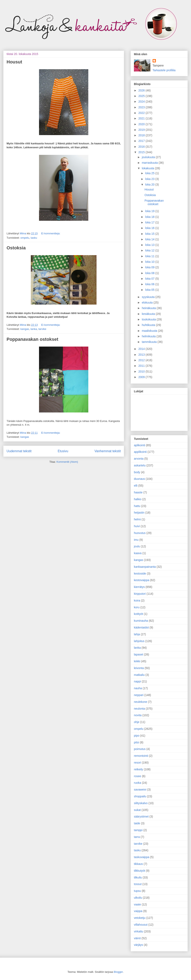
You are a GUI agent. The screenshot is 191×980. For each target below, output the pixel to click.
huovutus (140, 533)
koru (137, 607)
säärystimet (141, 816)
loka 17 (150, 222)
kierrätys (139, 587)
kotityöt (138, 614)
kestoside (140, 574)
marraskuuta (150, 163)
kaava (138, 553)
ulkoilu (138, 898)
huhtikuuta (149, 325)
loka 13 (150, 245)
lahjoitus (139, 641)
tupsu (137, 891)
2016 (142, 147)
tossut (138, 884)
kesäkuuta (149, 314)
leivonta (139, 668)
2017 (142, 141)
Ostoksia (16, 248)
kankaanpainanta (145, 567)
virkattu (139, 931)
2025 (142, 96)
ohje (137, 722)
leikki (137, 661)
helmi (137, 519)
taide (137, 823)
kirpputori (140, 594)
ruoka (137, 783)
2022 (142, 113)
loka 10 (150, 262)
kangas (25, 329)
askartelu (140, 465)
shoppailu (140, 796)
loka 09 (150, 267)
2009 (142, 377)
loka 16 (150, 228)
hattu (137, 506)
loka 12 (150, 250)
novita (138, 715)
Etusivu (63, 451)
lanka (34, 329)
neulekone (141, 702)
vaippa (138, 911)
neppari (139, 695)
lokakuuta (148, 168)
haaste (138, 492)
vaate (137, 904)
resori (137, 763)
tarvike (42, 329)
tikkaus (138, 864)
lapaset (139, 654)
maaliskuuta (150, 331)
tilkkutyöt (139, 871)
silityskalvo (141, 803)
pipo (137, 736)
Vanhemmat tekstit (108, 451)
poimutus (140, 749)
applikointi (140, 452)
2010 (142, 371)
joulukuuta (149, 157)
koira (137, 600)
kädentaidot (141, 627)
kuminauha (141, 621)
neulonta (139, 709)
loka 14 (150, 239)
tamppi (138, 830)
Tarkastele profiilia (164, 70)
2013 (142, 355)
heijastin (139, 513)
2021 (142, 118)
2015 (142, 152)
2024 (142, 102)
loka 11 (150, 256)
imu (136, 540)
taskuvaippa (142, 857)
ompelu (25, 238)
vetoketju (140, 918)
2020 (142, 124)
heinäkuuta (149, 308)
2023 (142, 107)
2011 (142, 366)
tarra (137, 837)
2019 (142, 130)
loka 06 (150, 284)
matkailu (139, 675)
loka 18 (150, 217)
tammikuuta (150, 342)
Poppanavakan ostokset (32, 339)
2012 (142, 360)
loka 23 (150, 179)
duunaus (139, 479)
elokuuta (148, 303)
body (137, 472)
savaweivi (140, 790)
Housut (14, 62)
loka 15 (150, 234)
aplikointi (139, 445)
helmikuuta (149, 336)
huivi (137, 526)
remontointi (141, 756)
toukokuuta (149, 319)
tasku (34, 238)
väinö (137, 938)
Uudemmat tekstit (19, 451)
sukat (137, 810)
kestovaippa (142, 580)
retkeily (138, 769)
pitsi (136, 742)
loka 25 (150, 173)
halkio (138, 499)
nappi (137, 681)
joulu (137, 546)
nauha (138, 688)
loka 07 (150, 279)
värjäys (138, 945)
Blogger (118, 972)
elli (136, 486)
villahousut (141, 925)
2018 (142, 135)
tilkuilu (138, 877)
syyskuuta (148, 297)
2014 (142, 349)
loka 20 (150, 185)
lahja (137, 634)
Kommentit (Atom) (67, 462)
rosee (137, 776)
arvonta (139, 459)
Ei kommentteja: (51, 233)
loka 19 (150, 211)
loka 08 (150, 273)
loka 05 (150, 290)
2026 (142, 90)
